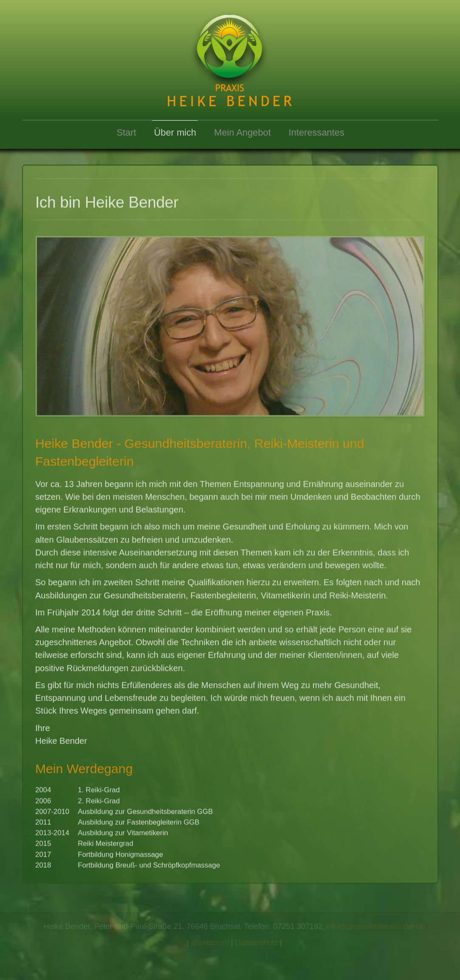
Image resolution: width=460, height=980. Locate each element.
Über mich (175, 132)
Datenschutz (257, 943)
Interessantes (317, 132)
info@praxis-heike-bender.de (377, 926)
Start (126, 132)
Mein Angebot (243, 132)
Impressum (211, 943)
